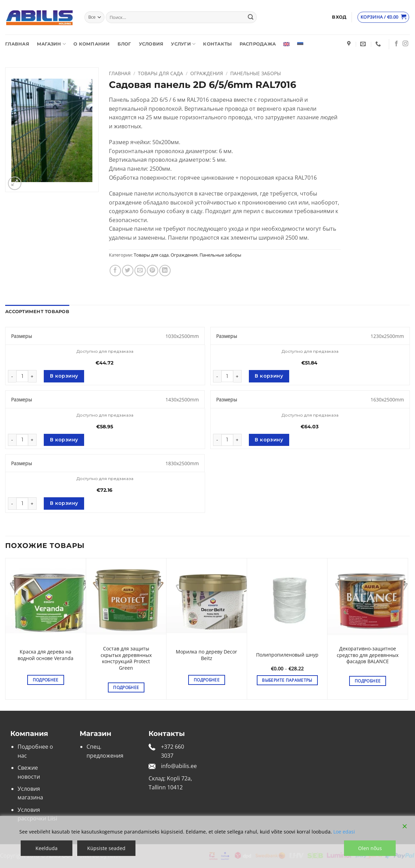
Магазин (51, 44)
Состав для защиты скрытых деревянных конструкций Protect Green (126, 658)
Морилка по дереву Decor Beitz (206, 655)
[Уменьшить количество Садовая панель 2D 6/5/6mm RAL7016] (12, 376)
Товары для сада (160, 73)
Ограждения (207, 73)
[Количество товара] (22, 376)
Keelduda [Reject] (47, 848)
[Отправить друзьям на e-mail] (140, 271)
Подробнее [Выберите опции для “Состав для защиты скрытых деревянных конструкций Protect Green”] (126, 687)
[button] (339, 17)
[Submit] (251, 17)
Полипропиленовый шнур (287, 655)
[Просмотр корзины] (383, 17)
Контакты (217, 44)
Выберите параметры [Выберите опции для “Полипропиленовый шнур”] (287, 680)
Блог (124, 44)
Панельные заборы (256, 73)
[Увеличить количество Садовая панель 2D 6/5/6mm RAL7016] (32, 376)
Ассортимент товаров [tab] (37, 312)
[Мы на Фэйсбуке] (396, 44)
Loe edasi (344, 832)
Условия (151, 44)
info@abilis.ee (179, 766)
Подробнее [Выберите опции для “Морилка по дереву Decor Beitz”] (207, 680)
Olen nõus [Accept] (370, 848)
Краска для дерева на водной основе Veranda (45, 655)
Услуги (183, 44)
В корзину (64, 376)
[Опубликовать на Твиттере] (128, 271)
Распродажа (258, 44)
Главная (17, 44)
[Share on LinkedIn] (165, 271)
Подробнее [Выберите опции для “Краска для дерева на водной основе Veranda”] (46, 680)
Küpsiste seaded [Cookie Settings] (106, 848)
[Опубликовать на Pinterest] (153, 271)
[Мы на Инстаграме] (405, 44)
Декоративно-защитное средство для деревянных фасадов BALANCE (368, 655)
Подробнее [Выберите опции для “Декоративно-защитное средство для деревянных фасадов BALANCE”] (368, 681)
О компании (92, 44)
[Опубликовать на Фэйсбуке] (115, 271)
